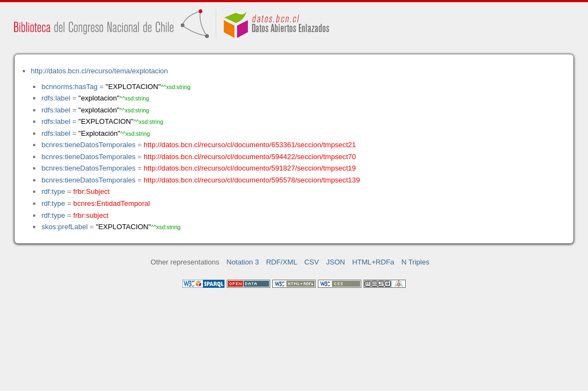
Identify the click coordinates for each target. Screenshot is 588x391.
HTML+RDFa (373, 262)
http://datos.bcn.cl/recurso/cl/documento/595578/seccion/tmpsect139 (252, 180)
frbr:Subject (91, 191)
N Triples (416, 262)
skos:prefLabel (64, 227)
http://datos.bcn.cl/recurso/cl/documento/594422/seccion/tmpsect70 (250, 157)
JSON (335, 262)
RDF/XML (282, 262)
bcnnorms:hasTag (69, 87)
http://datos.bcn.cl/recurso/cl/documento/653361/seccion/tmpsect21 (250, 145)
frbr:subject (91, 215)
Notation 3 (243, 262)
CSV (312, 262)
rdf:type (53, 191)
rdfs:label (56, 98)
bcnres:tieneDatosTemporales (88, 145)
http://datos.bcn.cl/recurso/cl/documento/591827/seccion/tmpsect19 (250, 168)
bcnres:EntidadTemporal (111, 203)
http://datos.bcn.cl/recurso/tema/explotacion (100, 71)
